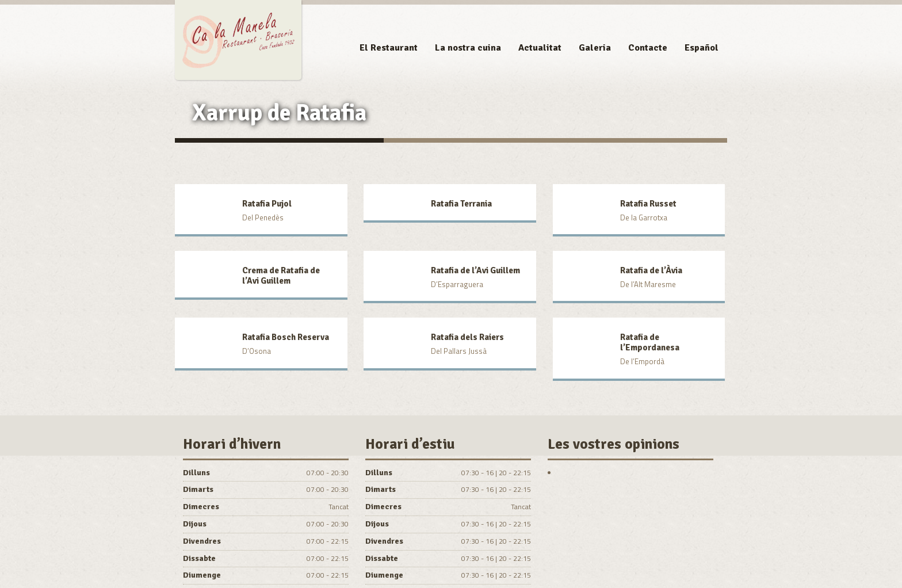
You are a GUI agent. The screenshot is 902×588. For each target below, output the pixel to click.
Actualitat (540, 48)
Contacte (648, 48)
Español (702, 48)
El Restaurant (389, 48)
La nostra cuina (468, 48)
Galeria (595, 48)
